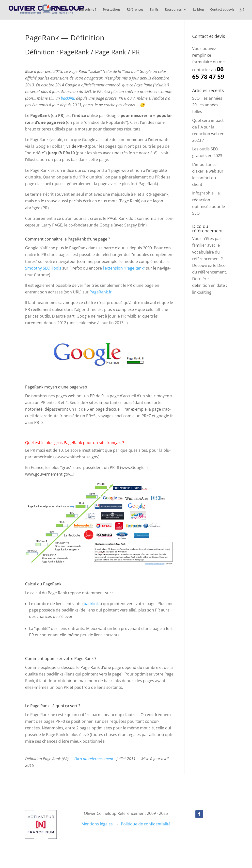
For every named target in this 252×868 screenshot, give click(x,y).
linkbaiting (202, 292)
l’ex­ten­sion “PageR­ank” (124, 268)
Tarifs (154, 10)
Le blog (198, 10)
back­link (68, 98)
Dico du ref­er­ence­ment (94, 759)
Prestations (112, 10)
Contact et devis (222, 10)
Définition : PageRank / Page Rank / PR (82, 52)
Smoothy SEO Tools (43, 268)
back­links (92, 604)
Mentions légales (97, 824)
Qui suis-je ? (87, 10)
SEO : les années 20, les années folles (207, 105)
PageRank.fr (101, 292)
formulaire (202, 62)
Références (135, 10)
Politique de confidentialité (146, 824)
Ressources (173, 10)
